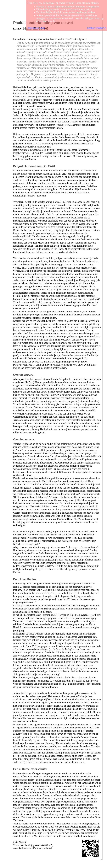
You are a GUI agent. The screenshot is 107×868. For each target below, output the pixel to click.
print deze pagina (36, 28)
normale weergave (96, 28)
